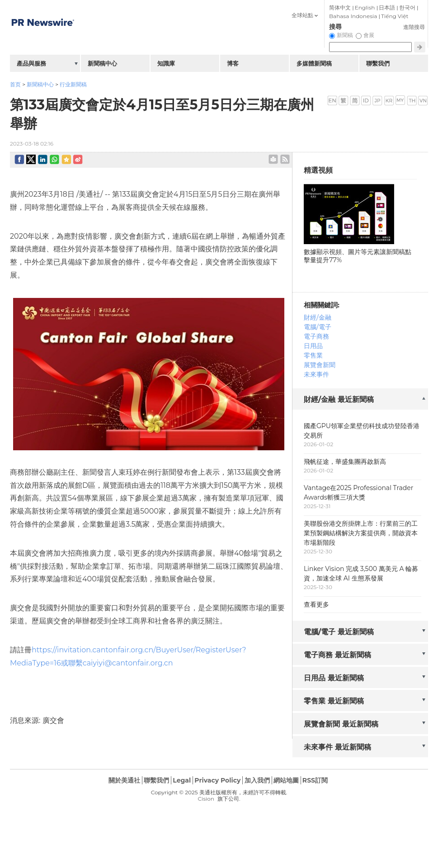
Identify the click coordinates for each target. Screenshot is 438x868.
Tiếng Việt (395, 16)
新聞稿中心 (40, 84)
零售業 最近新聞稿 (334, 701)
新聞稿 (345, 35)
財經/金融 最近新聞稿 (339, 399)
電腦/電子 (318, 327)
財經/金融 (318, 317)
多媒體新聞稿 (314, 63)
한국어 (407, 7)
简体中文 (340, 7)
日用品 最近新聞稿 (334, 678)
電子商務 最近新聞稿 (337, 655)
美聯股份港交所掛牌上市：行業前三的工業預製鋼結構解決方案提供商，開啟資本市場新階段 (361, 533)
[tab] (360, 400)
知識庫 (166, 63)
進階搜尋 (414, 27)
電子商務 (316, 336)
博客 (233, 63)
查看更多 (316, 604)
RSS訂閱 (315, 780)
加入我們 (257, 780)
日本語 (387, 7)
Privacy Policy (217, 780)
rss (285, 159)
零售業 (313, 355)
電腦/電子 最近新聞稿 (339, 632)
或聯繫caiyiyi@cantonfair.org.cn (117, 663)
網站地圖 (286, 780)
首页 (15, 84)
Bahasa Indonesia (353, 16)
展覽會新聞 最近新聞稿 (341, 724)
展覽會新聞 (320, 365)
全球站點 (302, 15)
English (365, 7)
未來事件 (316, 374)
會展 (369, 35)
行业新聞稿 (73, 84)
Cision (206, 799)
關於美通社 (124, 780)
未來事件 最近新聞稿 (337, 747)
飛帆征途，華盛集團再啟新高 (345, 462)
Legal (182, 780)
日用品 (313, 346)
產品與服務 (31, 63)
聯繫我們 (378, 63)
